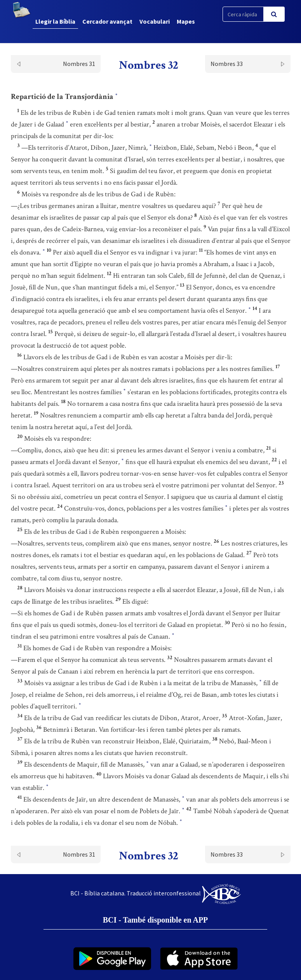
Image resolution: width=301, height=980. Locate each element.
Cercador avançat (107, 21)
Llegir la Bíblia (55, 21)
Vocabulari (155, 21)
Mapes (186, 21)
